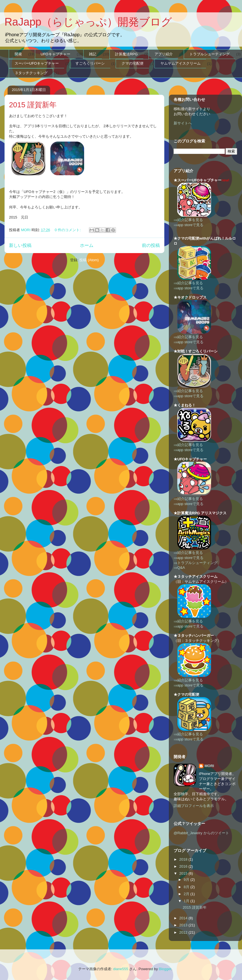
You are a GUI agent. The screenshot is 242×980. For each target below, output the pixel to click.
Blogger (165, 969)
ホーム (87, 245)
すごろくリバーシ (90, 63)
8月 (187, 887)
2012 (184, 932)
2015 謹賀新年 (33, 105)
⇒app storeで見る (189, 225)
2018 (184, 859)
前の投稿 (151, 245)
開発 (18, 54)
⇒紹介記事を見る (188, 220)
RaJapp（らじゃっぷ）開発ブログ (88, 22)
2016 (184, 866)
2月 (187, 894)
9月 (187, 880)
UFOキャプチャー (55, 54)
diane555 (121, 969)
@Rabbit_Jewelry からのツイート (201, 833)
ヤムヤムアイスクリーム (181, 63)
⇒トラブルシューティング (196, 563)
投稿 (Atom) (89, 260)
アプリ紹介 (164, 54)
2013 (184, 925)
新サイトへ (183, 123)
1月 (187, 901)
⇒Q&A (179, 568)
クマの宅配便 (133, 63)
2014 (184, 918)
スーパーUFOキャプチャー (37, 63)
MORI (209, 766)
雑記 (93, 54)
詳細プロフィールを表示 (194, 806)
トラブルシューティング (209, 54)
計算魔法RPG (126, 54)
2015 (184, 873)
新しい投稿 (20, 245)
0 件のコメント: (68, 230)
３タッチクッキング (31, 73)
